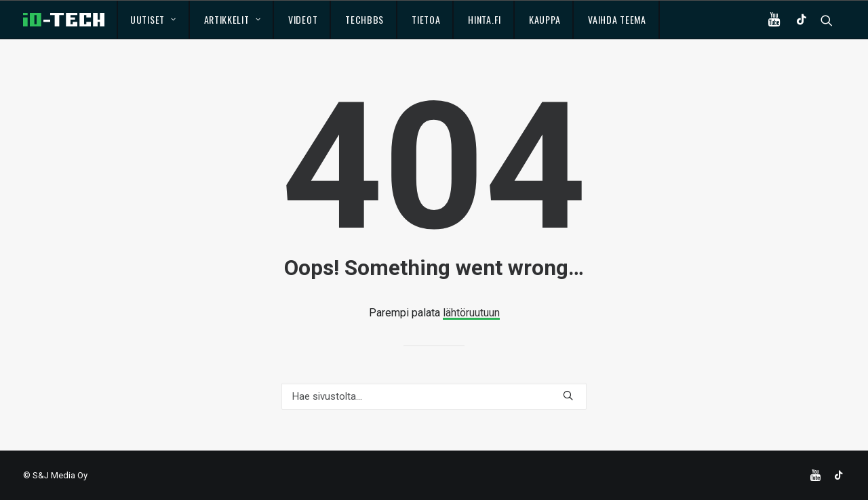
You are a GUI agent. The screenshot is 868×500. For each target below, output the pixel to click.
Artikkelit (233, 19)
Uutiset (153, 19)
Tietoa (426, 19)
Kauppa (545, 19)
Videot (303, 19)
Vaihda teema (617, 19)
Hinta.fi (485, 19)
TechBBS (364, 19)
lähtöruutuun (471, 313)
